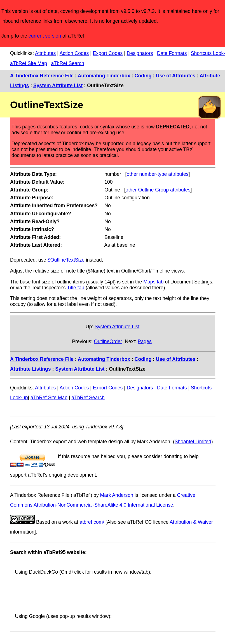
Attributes (45, 53)
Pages (145, 341)
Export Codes (108, 53)
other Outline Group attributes (158, 190)
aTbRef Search (67, 63)
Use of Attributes (176, 76)
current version (45, 36)
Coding (143, 76)
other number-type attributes (158, 174)
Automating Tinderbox (104, 76)
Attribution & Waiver (191, 522)
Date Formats (172, 53)
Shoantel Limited (193, 442)
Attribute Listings (31, 369)
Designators (140, 53)
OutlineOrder (108, 341)
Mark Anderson (117, 495)
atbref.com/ (92, 522)
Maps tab (153, 282)
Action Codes (74, 53)
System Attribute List (58, 86)
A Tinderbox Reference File (42, 76)
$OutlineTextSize (66, 260)
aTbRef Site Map (29, 63)
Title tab (76, 288)
